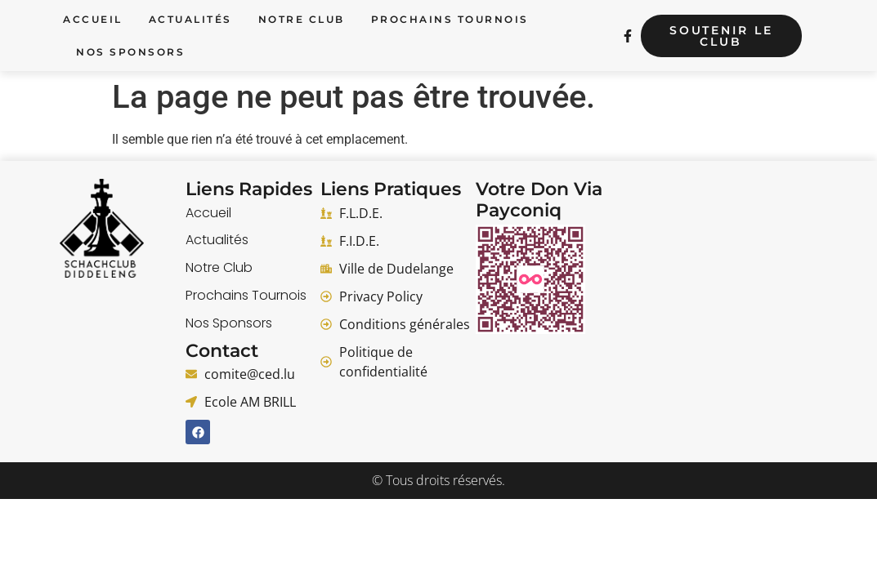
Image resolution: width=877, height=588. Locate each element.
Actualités (190, 19)
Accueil (93, 19)
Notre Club (302, 19)
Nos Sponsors (130, 52)
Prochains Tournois (450, 19)
